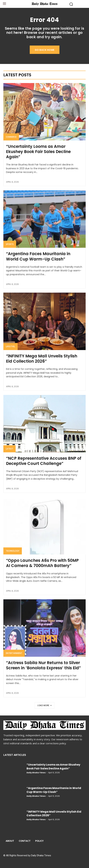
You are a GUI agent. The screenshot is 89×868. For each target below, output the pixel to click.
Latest (9, 449)
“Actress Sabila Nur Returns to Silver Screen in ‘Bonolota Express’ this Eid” (43, 665)
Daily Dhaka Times (36, 773)
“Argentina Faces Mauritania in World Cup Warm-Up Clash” (38, 256)
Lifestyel (10, 346)
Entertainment (14, 653)
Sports (10, 244)
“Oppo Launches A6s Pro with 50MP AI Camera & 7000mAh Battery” (42, 563)
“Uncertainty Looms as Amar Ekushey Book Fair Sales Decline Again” (38, 152)
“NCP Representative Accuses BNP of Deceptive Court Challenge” (44, 461)
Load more (44, 705)
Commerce (11, 137)
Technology (13, 551)
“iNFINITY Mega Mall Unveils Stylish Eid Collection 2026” (42, 359)
